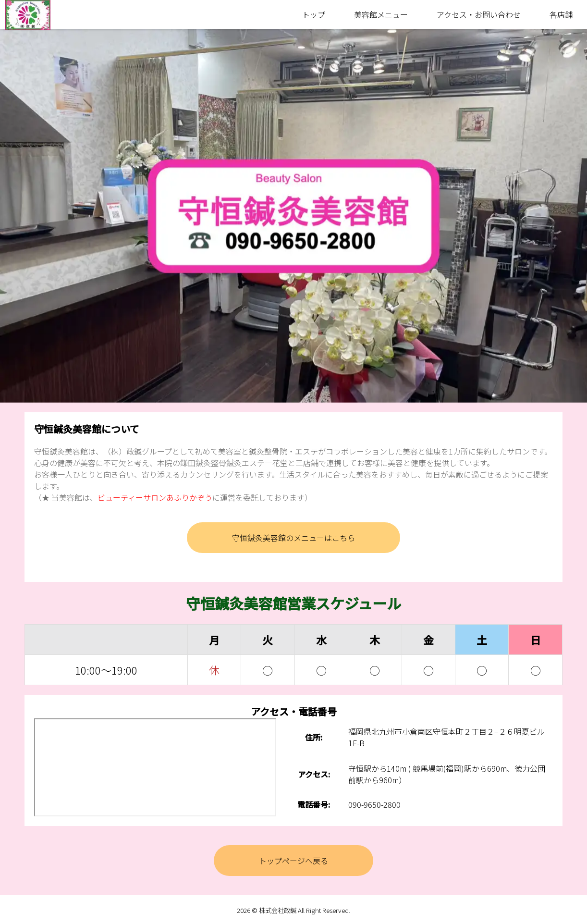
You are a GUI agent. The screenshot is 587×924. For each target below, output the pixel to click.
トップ (314, 14)
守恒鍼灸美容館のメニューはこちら (293, 538)
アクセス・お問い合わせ (479, 14)
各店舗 (561, 14)
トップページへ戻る (293, 861)
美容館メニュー (381, 14)
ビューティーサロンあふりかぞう (155, 497)
